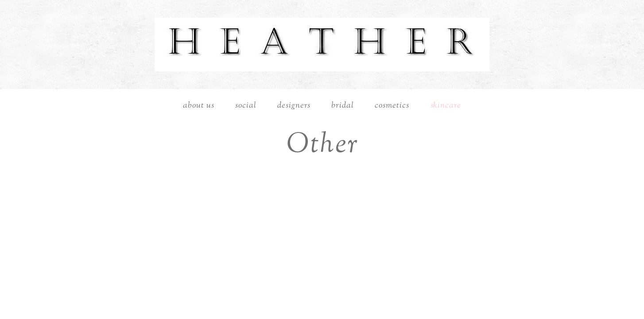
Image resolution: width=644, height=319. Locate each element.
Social (246, 106)
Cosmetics (392, 106)
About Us (199, 106)
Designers (294, 106)
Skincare (446, 106)
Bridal (343, 106)
